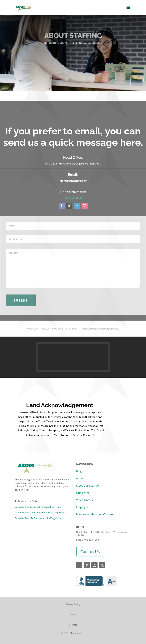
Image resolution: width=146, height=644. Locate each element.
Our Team (83, 493)
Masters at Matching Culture (94, 514)
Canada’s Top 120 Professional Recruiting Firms (40, 513)
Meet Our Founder (88, 486)
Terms (73, 614)
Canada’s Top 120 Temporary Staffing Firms (38, 518)
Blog (79, 471)
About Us (82, 478)
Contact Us (90, 552)
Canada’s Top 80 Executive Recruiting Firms (38, 507)
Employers (83, 507)
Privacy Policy (73, 604)
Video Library (85, 500)
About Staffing (77, 633)
